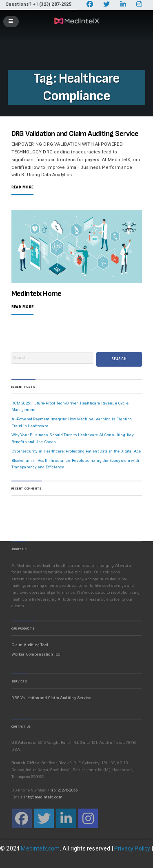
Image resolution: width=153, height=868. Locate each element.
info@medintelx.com (43, 797)
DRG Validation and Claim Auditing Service (75, 134)
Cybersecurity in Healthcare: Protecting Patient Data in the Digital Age (76, 451)
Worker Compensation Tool (37, 654)
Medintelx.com (40, 848)
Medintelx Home (37, 294)
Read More (23, 187)
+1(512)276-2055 (63, 790)
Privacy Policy (132, 848)
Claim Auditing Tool (30, 645)
